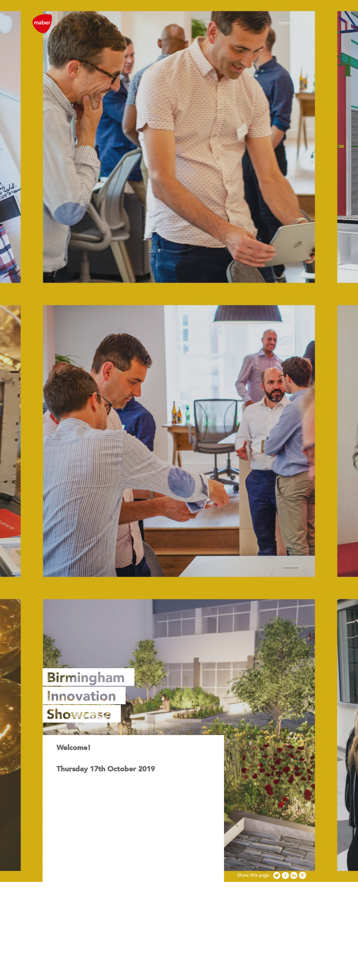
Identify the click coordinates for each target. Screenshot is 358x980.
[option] (179, 441)
